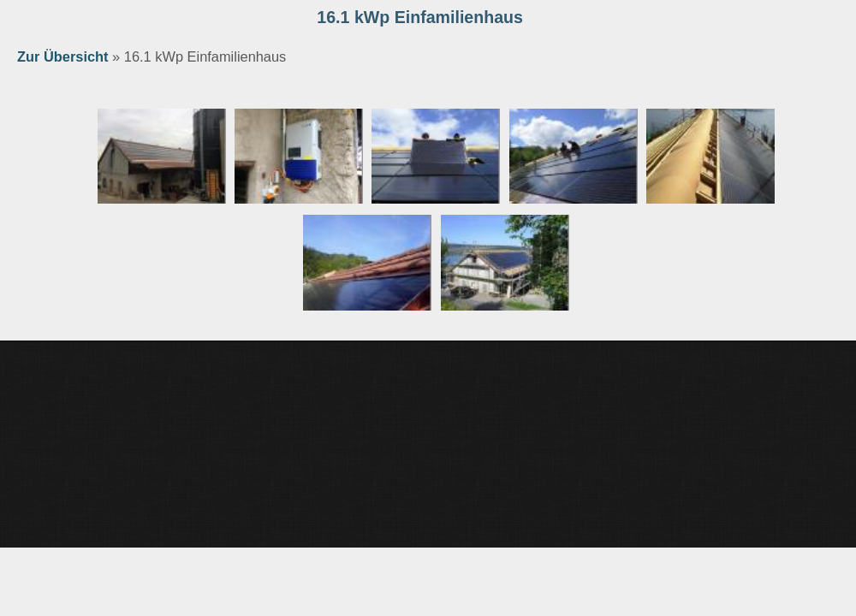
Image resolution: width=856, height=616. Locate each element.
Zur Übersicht (63, 56)
